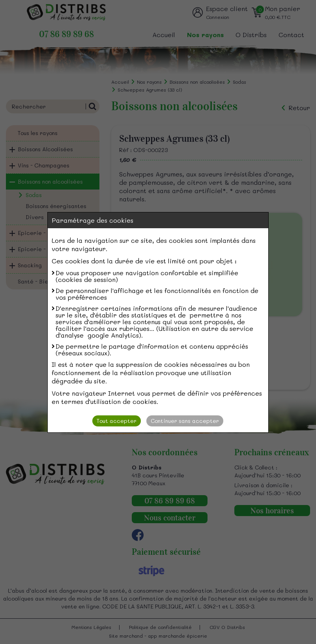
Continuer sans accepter (185, 421)
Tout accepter (117, 421)
